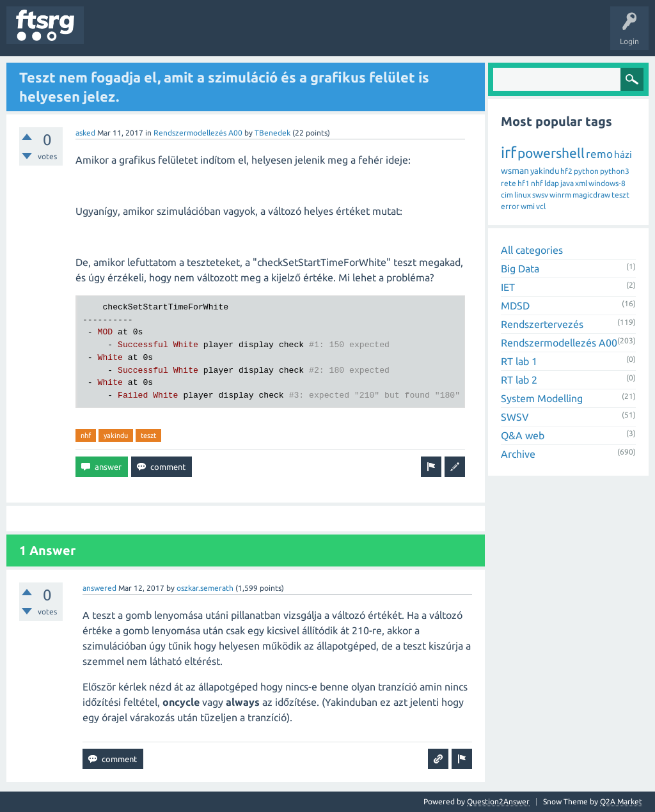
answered (99, 588)
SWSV (515, 417)
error (510, 206)
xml (581, 183)
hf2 (566, 171)
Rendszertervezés (542, 324)
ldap (552, 183)
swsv (540, 195)
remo (599, 154)
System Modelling (542, 398)
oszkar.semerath (205, 588)
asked (85, 133)
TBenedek (272, 133)
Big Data (520, 269)
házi (623, 154)
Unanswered (165, 35)
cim (507, 195)
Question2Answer (498, 801)
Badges (293, 35)
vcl (541, 206)
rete (509, 183)
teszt (148, 435)
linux (523, 195)
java (567, 183)
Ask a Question (378, 35)
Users (254, 35)
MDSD (515, 306)
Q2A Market (621, 801)
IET (508, 287)
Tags (214, 35)
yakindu (116, 435)
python (586, 171)
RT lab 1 (519, 361)
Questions (111, 35)
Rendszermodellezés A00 (198, 133)
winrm (560, 195)
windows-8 (607, 183)
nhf (86, 435)
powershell (551, 153)
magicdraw (591, 195)
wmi (528, 206)
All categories (532, 250)
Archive (518, 454)
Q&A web (523, 435)
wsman (515, 171)
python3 (615, 171)
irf (509, 152)
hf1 (524, 183)
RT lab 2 (519, 380)
